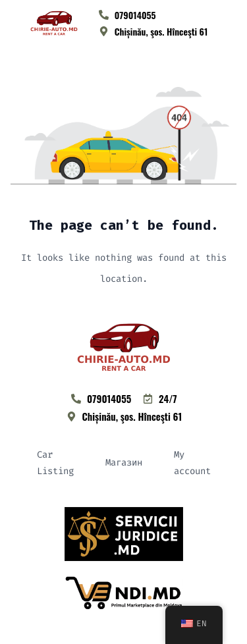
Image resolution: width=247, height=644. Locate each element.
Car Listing (55, 463)
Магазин (124, 463)
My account (192, 463)
